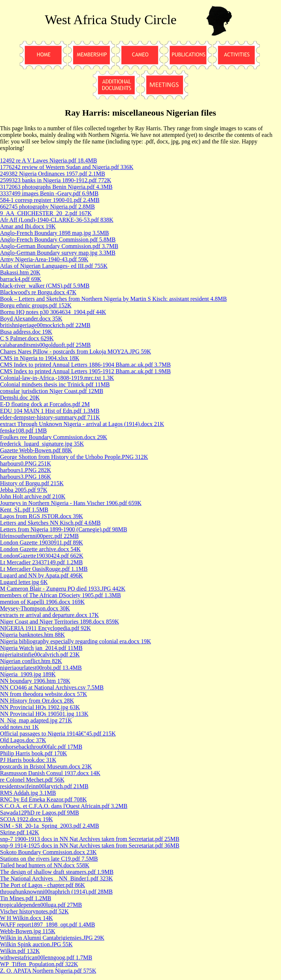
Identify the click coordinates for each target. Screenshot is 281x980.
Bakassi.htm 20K (20, 272)
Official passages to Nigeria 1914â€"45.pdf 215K (58, 734)
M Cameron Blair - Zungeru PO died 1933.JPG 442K (63, 589)
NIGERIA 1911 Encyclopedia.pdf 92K (45, 628)
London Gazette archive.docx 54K (40, 549)
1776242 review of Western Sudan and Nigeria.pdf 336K (67, 167)
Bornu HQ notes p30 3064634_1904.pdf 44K (53, 312)
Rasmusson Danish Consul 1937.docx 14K (50, 773)
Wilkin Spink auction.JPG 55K (36, 944)
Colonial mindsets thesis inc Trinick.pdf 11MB (55, 384)
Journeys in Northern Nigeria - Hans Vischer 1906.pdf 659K (71, 503)
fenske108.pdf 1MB (23, 431)
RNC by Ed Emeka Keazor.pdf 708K (43, 799)
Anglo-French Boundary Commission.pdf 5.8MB (58, 240)
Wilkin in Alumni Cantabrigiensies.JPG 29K (52, 938)
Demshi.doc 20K (20, 398)
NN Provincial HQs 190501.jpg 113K (44, 714)
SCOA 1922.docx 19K (26, 819)
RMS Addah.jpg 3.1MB (28, 793)
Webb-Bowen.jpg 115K (28, 931)
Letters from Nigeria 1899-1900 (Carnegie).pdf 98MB (63, 529)
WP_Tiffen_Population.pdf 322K (39, 964)
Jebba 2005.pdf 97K (24, 490)
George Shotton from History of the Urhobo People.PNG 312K (74, 457)
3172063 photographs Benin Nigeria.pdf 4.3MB (56, 187)
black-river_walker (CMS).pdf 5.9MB (45, 286)
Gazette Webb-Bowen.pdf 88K (36, 450)
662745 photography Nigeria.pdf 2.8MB (47, 207)
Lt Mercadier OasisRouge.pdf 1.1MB (44, 569)
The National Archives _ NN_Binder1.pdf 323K (56, 878)
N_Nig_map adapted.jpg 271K (36, 720)
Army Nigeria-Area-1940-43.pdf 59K (44, 259)
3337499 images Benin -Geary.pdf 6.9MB (49, 193)
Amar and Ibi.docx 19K (28, 226)
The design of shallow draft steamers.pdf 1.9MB (57, 872)
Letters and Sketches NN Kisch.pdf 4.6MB (50, 523)
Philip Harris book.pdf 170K (33, 753)
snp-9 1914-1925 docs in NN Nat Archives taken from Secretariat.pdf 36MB (90, 846)
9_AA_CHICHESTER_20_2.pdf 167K (46, 213)
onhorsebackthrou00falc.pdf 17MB (41, 747)
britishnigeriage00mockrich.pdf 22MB (45, 325)
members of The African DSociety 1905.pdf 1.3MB (60, 595)
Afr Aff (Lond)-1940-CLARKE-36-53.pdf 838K (57, 220)
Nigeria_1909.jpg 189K (28, 674)
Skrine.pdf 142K (20, 832)
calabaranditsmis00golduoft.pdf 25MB (45, 345)
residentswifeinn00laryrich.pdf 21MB (44, 786)
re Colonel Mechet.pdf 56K (32, 780)
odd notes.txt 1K (19, 727)
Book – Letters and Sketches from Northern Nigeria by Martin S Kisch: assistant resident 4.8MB (113, 299)
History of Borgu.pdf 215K (32, 483)
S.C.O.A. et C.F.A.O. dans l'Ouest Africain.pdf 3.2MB (64, 806)
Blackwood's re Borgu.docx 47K (38, 292)
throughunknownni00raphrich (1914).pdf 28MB (56, 892)
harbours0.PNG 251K (26, 463)
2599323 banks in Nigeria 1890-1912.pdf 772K (56, 180)
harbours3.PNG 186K (26, 477)
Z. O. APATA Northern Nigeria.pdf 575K (48, 971)
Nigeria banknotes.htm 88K (32, 635)
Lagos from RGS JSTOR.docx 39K (42, 516)
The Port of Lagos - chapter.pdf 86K (42, 885)
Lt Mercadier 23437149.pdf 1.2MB (41, 562)
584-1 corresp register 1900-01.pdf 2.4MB (50, 200)
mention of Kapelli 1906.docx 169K (42, 602)
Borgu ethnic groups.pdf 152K (36, 305)
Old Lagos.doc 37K (23, 740)
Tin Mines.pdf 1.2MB (26, 898)
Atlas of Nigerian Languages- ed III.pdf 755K (54, 266)
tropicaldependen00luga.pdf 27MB (41, 905)
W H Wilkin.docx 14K (27, 918)
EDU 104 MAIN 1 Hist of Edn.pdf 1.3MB (50, 411)
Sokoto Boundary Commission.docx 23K (48, 852)
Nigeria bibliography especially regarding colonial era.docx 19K (76, 641)
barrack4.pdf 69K (21, 279)
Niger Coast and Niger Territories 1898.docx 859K (59, 622)
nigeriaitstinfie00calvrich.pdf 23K (40, 654)
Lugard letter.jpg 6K (24, 582)
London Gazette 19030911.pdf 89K (42, 543)
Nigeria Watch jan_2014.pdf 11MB (41, 648)
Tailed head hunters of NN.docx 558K (45, 865)
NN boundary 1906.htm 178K (35, 681)
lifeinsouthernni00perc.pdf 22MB (39, 536)
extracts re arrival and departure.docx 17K (49, 615)
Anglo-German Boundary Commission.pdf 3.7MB (59, 246)
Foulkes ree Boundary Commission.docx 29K (54, 437)
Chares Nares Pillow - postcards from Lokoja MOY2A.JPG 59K (76, 351)
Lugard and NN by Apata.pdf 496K (42, 575)
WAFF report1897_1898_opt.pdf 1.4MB (48, 925)
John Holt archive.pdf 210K (33, 496)
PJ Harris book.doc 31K (28, 760)
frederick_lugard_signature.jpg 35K (42, 444)
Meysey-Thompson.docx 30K (35, 608)
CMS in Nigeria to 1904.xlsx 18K (40, 358)
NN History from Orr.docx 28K (37, 701)
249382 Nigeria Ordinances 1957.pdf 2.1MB (53, 174)
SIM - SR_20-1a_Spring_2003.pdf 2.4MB (50, 826)
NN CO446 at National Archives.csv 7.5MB (52, 687)
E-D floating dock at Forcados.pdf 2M (45, 404)
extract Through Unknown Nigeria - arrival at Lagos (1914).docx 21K (82, 424)
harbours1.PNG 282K (26, 470)
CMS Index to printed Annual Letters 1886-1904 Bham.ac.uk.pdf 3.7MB (85, 365)
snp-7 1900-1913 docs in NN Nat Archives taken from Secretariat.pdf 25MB (90, 839)
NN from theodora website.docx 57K (44, 694)
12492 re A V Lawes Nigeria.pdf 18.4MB (48, 160)
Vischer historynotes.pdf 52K (34, 911)
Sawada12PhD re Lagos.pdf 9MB (40, 813)
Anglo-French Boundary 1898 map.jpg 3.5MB (55, 233)
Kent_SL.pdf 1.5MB (24, 510)
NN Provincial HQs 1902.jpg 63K (40, 707)
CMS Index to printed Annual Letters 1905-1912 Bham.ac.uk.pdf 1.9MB (85, 371)
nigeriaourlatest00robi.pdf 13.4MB (41, 668)
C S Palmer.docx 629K (27, 338)
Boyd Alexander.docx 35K (31, 319)
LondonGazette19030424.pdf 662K (42, 556)
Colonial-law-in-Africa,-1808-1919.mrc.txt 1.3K (57, 378)
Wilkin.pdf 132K (20, 951)
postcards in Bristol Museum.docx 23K (46, 766)
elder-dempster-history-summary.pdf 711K (50, 417)
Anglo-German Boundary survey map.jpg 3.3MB (58, 253)
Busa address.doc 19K (26, 332)
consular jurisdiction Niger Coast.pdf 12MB (52, 391)
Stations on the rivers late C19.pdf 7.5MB (49, 859)
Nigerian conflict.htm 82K (31, 661)
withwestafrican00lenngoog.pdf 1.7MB (46, 957)
